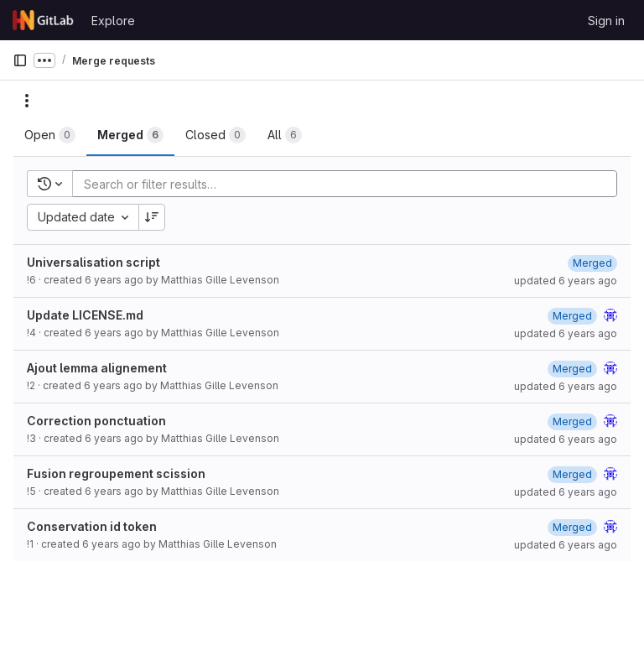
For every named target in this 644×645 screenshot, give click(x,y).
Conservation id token (92, 526)
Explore (113, 21)
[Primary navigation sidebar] (20, 60)
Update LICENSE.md (85, 315)
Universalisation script (93, 262)
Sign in (606, 21)
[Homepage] (44, 20)
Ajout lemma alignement (97, 368)
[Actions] (27, 101)
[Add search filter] (350, 184)
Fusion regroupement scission (116, 473)
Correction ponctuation (96, 421)
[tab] (50, 135)
